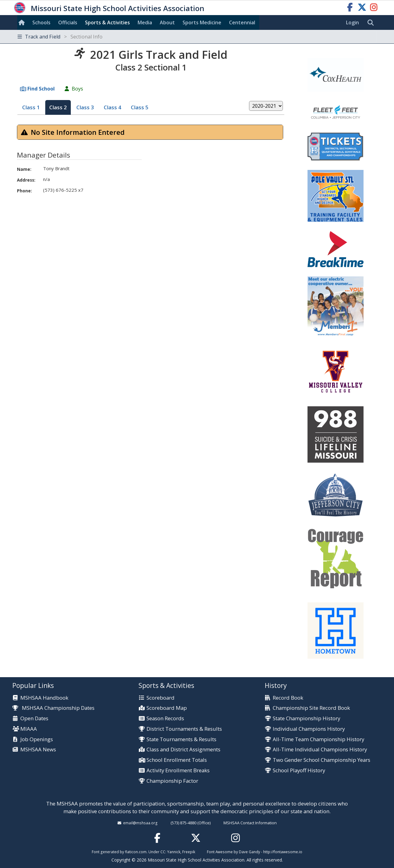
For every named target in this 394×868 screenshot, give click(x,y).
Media (145, 22)
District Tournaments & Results (184, 729)
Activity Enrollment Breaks (178, 771)
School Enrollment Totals (177, 760)
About (167, 22)
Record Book (288, 698)
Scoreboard (161, 698)
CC (163, 852)
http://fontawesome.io (283, 852)
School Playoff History (299, 771)
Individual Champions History (309, 729)
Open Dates (34, 719)
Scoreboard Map (167, 708)
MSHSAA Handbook (44, 698)
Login (352, 22)
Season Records (165, 719)
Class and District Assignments (183, 750)
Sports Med (202, 22)
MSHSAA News (38, 750)
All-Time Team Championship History (318, 739)
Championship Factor (172, 781)
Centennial (242, 22)
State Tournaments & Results (181, 739)
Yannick (174, 852)
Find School (41, 89)
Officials (68, 22)
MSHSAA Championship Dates (53, 708)
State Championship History (306, 719)
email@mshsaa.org (140, 823)
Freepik (189, 852)
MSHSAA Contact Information (250, 823)
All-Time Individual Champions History (320, 750)
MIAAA (29, 729)
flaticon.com (136, 852)
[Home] (23, 22)
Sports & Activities (107, 22)
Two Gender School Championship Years (322, 760)
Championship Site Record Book (311, 708)
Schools (41, 22)
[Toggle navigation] (197, 37)
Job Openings (37, 739)
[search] (372, 23)
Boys (77, 89)
